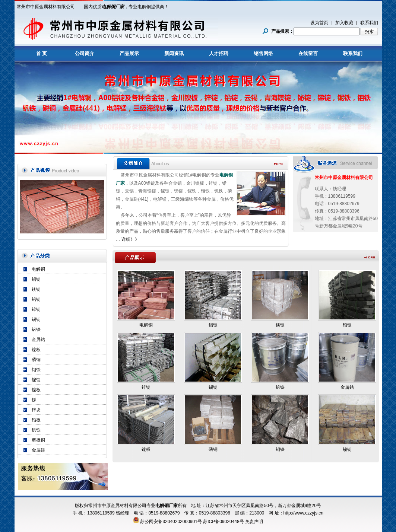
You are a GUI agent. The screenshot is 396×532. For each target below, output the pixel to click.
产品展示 (129, 53)
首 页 (42, 53)
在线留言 (308, 53)
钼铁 (36, 370)
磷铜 (36, 360)
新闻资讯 (174, 53)
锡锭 (36, 319)
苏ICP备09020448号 (223, 522)
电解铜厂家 (113, 7)
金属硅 (38, 450)
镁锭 (36, 289)
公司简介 (85, 53)
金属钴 (38, 340)
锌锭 (36, 309)
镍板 (36, 350)
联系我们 (369, 23)
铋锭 (36, 380)
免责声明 (254, 522)
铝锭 (36, 279)
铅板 (36, 420)
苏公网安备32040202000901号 (171, 522)
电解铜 (38, 269)
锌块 (36, 410)
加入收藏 (344, 23)
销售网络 (263, 53)
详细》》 (130, 239)
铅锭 (36, 299)
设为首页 (319, 23)
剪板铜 (38, 440)
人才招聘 (219, 53)
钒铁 (36, 329)
